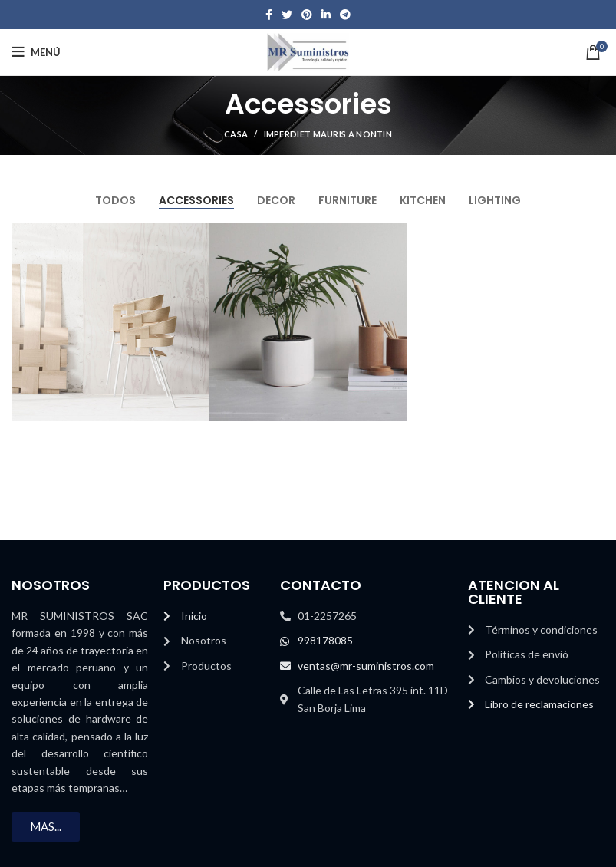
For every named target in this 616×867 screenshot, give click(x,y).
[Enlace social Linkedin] (326, 15)
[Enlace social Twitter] (287, 15)
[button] (46, 827)
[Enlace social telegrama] (345, 15)
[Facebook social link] (269, 15)
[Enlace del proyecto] (110, 322)
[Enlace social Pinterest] (307, 15)
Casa (236, 134)
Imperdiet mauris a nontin (328, 134)
